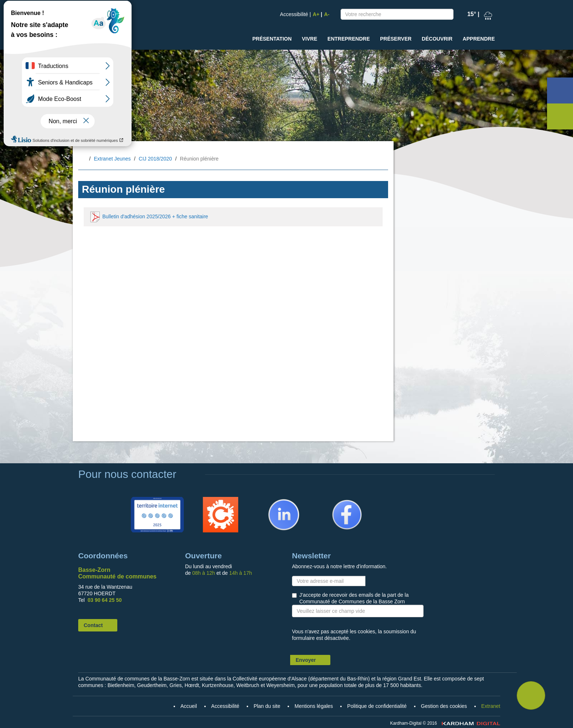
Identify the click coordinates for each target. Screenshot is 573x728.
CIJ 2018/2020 (155, 159)
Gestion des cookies (444, 706)
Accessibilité (294, 14)
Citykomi (209, 500)
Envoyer (306, 660)
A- (327, 14)
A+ (316, 14)
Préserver (396, 39)
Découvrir (437, 39)
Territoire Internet (156, 500)
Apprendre (479, 39)
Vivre (310, 39)
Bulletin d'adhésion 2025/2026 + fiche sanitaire (149, 217)
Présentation (272, 39)
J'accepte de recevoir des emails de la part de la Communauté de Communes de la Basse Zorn (354, 598)
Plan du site (267, 706)
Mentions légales (314, 706)
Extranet (491, 706)
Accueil (84, 159)
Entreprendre (349, 39)
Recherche (446, 16)
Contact (93, 625)
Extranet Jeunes (112, 159)
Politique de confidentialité (377, 706)
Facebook (337, 500)
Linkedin (272, 500)
